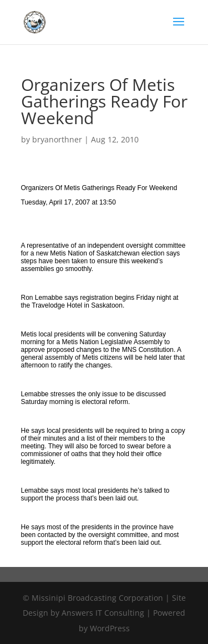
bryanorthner (57, 139)
